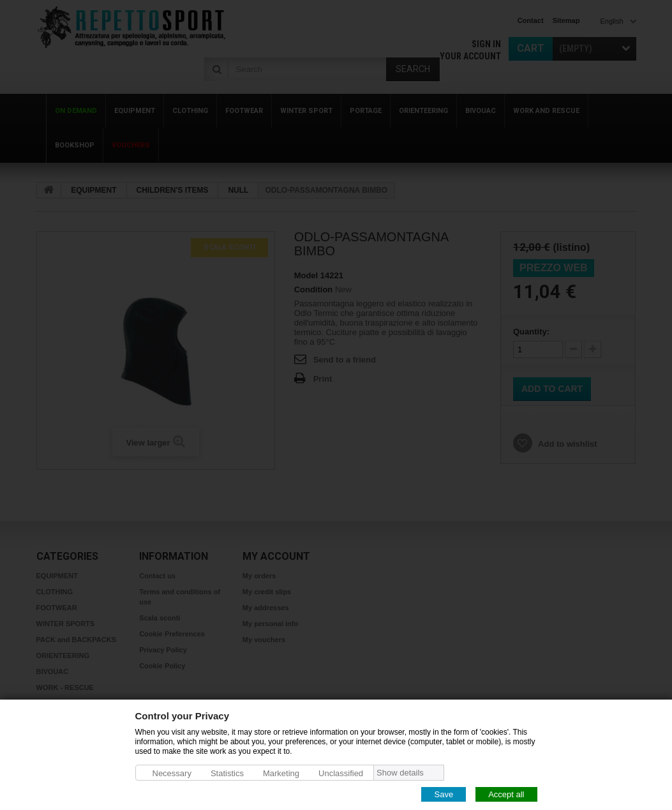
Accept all (506, 794)
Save (444, 794)
